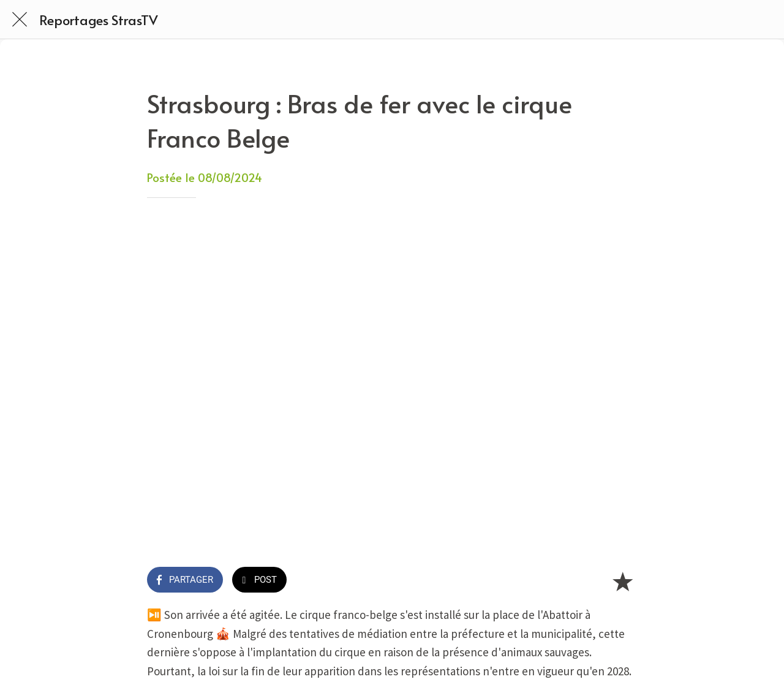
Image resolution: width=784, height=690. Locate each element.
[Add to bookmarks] (622, 581)
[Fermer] (20, 20)
